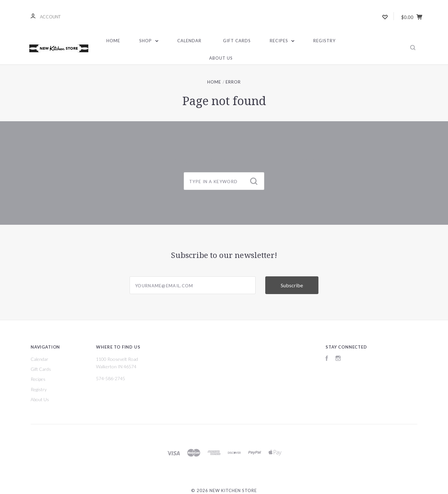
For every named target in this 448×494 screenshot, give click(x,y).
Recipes (282, 41)
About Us (221, 58)
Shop (149, 41)
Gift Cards (237, 41)
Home (113, 41)
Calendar (189, 41)
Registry (324, 41)
